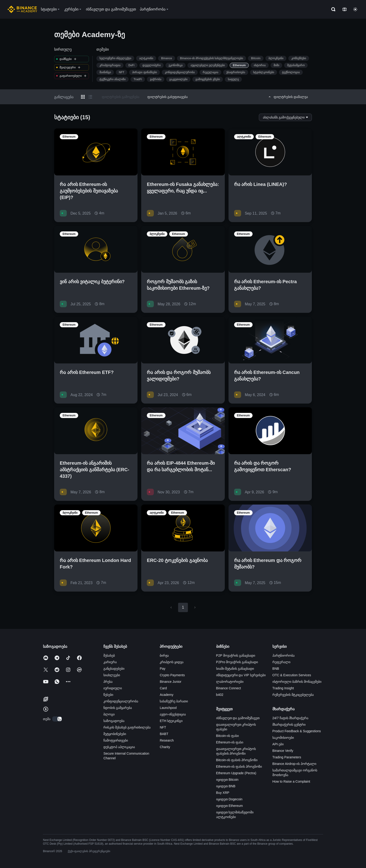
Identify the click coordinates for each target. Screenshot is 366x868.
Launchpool (168, 708)
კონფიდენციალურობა (121, 701)
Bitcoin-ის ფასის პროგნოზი (237, 760)
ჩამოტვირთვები (116, 740)
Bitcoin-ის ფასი (228, 736)
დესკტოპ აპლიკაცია (119, 747)
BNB (276, 669)
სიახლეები (112, 675)
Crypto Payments (172, 675)
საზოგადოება (114, 721)
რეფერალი (281, 662)
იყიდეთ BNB (226, 786)
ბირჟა (164, 655)
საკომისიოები (283, 738)
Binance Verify (283, 751)
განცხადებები (114, 669)
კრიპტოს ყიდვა (172, 662)
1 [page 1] (183, 607)
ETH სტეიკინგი (171, 721)
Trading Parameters (287, 757)
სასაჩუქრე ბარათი (174, 701)
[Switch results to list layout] (90, 97)
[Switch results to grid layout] (83, 97)
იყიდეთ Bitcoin (227, 780)
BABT (164, 734)
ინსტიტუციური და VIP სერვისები (241, 675)
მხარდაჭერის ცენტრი (289, 725)
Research (167, 740)
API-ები (278, 744)
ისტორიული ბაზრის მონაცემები (297, 682)
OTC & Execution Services (292, 675)
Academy (166, 695)
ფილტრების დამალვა (288, 97)
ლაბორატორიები (230, 682)
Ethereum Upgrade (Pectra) (236, 773)
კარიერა (110, 662)
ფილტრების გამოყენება (121, 97)
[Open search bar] (332, 9)
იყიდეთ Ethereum (230, 806)
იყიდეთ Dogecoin (229, 799)
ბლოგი (109, 714)
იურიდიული (113, 688)
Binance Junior (171, 682)
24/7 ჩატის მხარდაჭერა (290, 718)
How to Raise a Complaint (291, 781)
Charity (165, 747)
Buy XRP (223, 793)
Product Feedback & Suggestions (297, 731)
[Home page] (22, 9)
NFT (163, 727)
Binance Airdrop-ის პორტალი (294, 764)
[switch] (57, 719)
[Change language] (345, 9)
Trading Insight (283, 688)
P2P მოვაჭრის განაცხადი (236, 655)
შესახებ (109, 655)
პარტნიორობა (283, 655)
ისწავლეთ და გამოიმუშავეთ (238, 718)
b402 (220, 695)
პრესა (108, 682)
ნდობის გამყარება (118, 708)
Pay (162, 669)
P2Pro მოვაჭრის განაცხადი (237, 662)
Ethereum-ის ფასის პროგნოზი (239, 767)
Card (163, 688)
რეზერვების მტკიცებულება (293, 695)
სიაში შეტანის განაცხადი (235, 669)
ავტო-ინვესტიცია (173, 714)
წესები (108, 695)
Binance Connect (229, 688)
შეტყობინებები (115, 734)
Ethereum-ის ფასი (230, 742)
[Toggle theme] (355, 9)
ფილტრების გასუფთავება (167, 97)
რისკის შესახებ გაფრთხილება (127, 727)
